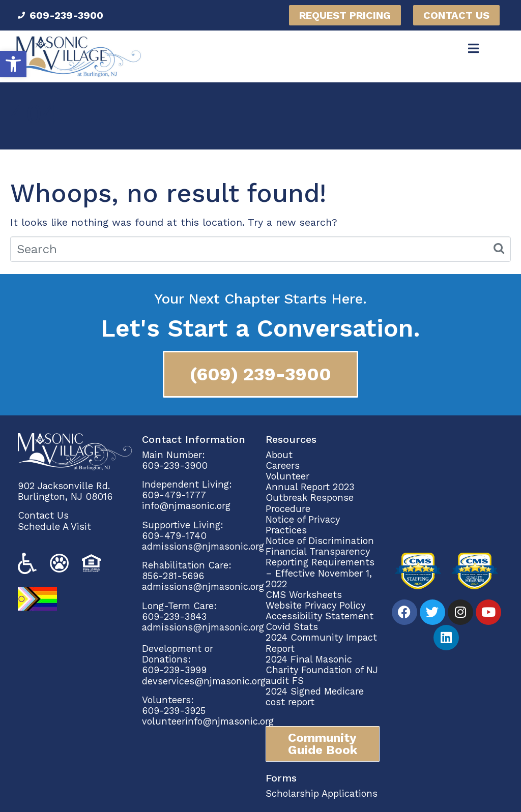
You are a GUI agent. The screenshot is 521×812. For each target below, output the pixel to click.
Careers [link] (283, 465)
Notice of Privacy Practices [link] (303, 525)
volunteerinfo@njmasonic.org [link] (208, 721)
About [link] (281, 455)
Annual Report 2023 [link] (310, 487)
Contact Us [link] (43, 515)
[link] (13, 64)
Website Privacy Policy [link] (315, 605)
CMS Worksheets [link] (304, 595)
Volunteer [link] (287, 476)
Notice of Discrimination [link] (320, 541)
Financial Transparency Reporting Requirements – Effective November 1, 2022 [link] (320, 567)
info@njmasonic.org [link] (186, 506)
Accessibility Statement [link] (320, 616)
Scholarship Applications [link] (322, 793)
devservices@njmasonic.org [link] (204, 681)
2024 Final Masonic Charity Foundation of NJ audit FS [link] (322, 670)
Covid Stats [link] (292, 627)
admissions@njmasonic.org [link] (203, 546)
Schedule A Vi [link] (49, 527)
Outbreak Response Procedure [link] (310, 503)
